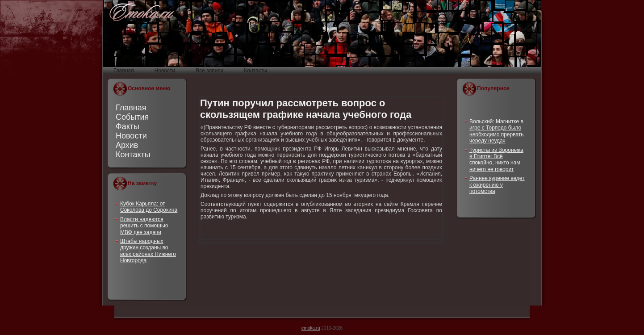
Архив (127, 145)
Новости (131, 136)
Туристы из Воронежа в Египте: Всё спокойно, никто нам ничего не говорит (496, 160)
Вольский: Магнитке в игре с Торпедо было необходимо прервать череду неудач (497, 131)
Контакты (133, 155)
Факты (128, 126)
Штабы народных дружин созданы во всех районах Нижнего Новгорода (148, 251)
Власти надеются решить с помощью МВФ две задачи (144, 226)
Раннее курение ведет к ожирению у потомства (497, 185)
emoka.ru (311, 328)
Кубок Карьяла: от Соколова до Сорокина (149, 207)
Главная (131, 108)
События (132, 117)
